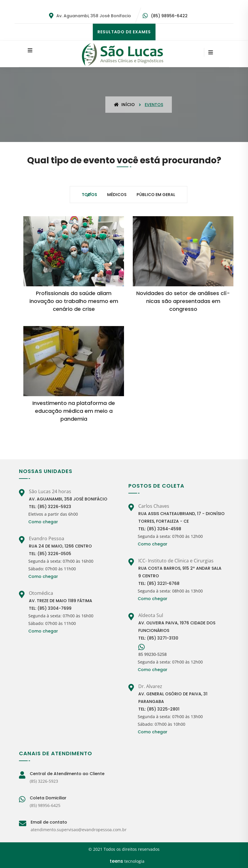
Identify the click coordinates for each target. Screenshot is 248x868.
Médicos (117, 195)
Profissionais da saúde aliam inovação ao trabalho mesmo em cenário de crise (74, 301)
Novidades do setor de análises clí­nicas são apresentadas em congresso (183, 301)
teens (116, 861)
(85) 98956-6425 (45, 805)
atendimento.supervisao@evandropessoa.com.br (79, 830)
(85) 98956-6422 (169, 16)
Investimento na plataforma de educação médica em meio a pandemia (74, 411)
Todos (89, 195)
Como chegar (43, 522)
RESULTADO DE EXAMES (124, 32)
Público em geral (156, 195)
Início (124, 105)
